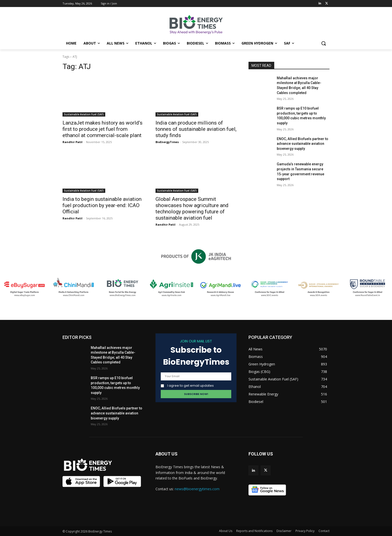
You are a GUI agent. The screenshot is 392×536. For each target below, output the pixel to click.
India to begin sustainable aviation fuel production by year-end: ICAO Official (102, 205)
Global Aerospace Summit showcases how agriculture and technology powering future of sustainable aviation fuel (192, 208)
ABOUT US (166, 454)
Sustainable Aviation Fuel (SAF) (84, 114)
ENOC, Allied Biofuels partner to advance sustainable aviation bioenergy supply (302, 144)
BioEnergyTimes (167, 142)
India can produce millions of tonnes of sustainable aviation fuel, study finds (196, 129)
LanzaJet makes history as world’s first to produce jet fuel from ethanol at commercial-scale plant (102, 129)
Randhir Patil (72, 142)
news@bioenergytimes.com (197, 489)
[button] (323, 43)
